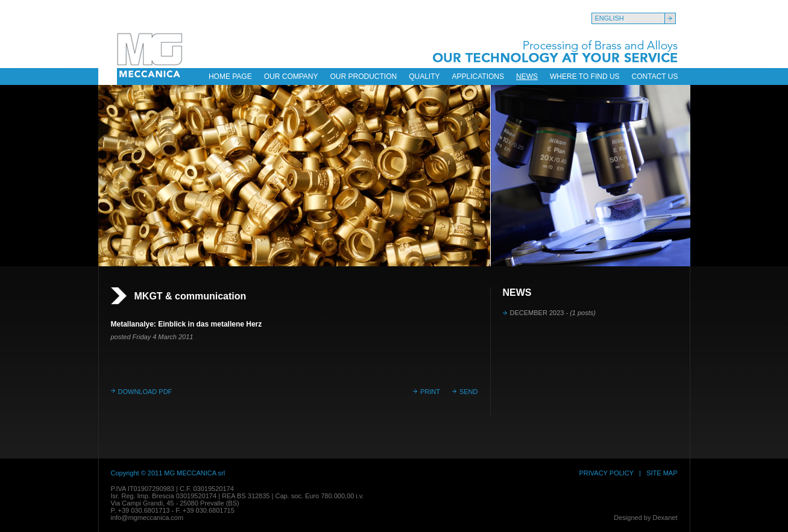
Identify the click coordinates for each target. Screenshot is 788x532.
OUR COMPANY (291, 77)
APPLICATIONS (478, 77)
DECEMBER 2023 (553, 313)
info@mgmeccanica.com (147, 518)
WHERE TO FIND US (585, 77)
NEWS (527, 77)
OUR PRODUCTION (364, 77)
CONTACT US (655, 77)
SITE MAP (662, 473)
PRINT (430, 392)
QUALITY (424, 77)
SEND (469, 392)
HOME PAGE (230, 77)
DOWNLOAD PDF (145, 392)
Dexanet (665, 518)
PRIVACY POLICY (606, 473)
